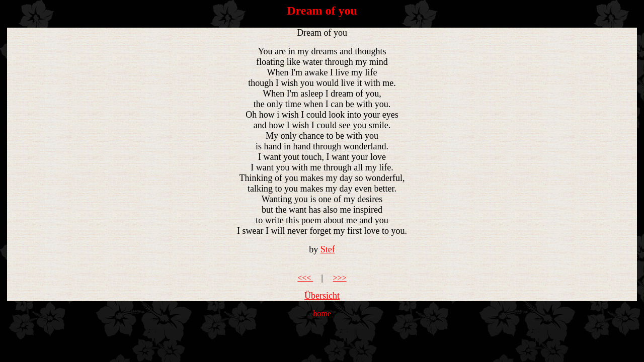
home (322, 313)
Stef (328, 249)
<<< (305, 278)
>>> (340, 278)
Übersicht (322, 296)
